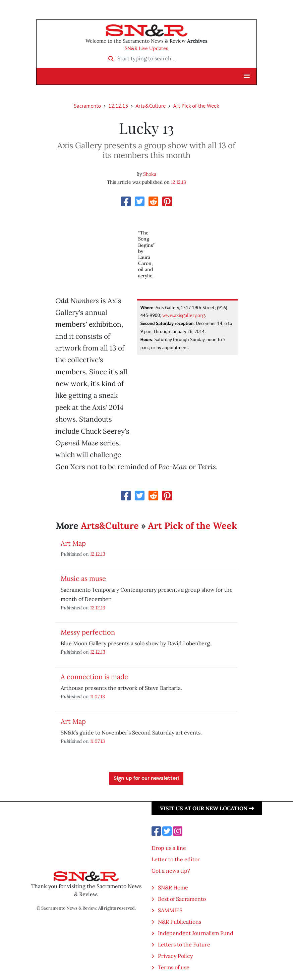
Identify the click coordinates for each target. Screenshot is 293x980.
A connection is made (94, 677)
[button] (247, 76)
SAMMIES (170, 910)
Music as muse (83, 578)
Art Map (73, 543)
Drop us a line (169, 848)
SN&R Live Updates (146, 48)
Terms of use (174, 967)
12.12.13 (118, 106)
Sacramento (87, 106)
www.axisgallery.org (184, 315)
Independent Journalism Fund (196, 933)
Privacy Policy (175, 956)
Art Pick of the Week (196, 106)
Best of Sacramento (182, 899)
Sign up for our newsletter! (146, 778)
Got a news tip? (171, 871)
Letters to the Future (184, 944)
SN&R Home (173, 887)
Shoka (150, 174)
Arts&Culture (151, 106)
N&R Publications (180, 922)
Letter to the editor (176, 859)
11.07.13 (98, 696)
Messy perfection (88, 632)
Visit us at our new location (207, 808)
